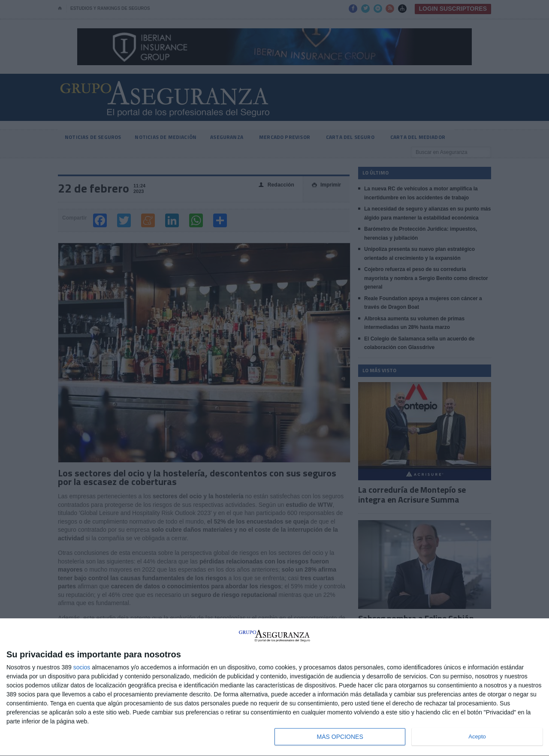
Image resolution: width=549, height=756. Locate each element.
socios (82, 667)
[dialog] (274, 687)
